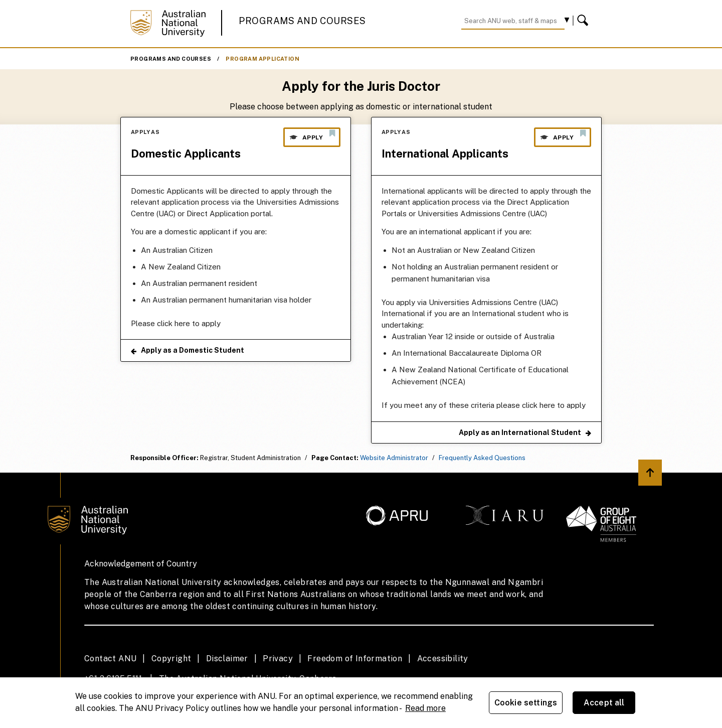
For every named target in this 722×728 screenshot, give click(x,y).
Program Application (262, 59)
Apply (312, 135)
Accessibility (443, 659)
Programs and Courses (302, 21)
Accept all (604, 703)
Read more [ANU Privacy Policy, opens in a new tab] (425, 708)
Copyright (171, 659)
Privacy (278, 659)
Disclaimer (227, 659)
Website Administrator (394, 458)
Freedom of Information (355, 659)
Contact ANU (110, 659)
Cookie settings (526, 703)
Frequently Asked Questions (482, 458)
